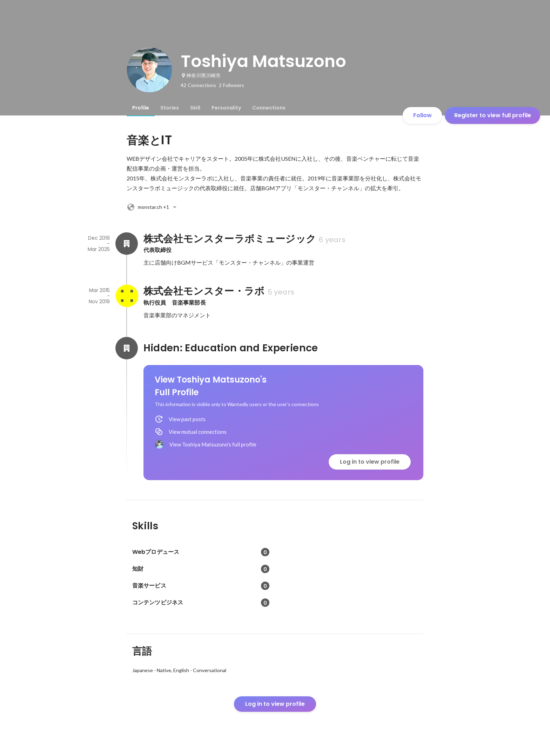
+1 (153, 207)
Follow (422, 115)
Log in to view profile (370, 462)
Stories (170, 108)
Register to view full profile (493, 115)
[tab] (141, 108)
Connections (269, 108)
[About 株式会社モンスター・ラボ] (127, 296)
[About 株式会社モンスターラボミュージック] (127, 244)
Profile (141, 108)
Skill (195, 108)
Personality (226, 108)
